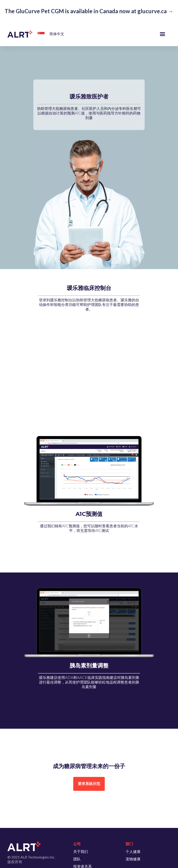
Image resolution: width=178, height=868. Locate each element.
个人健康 (133, 851)
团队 (77, 859)
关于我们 (81, 851)
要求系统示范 (89, 784)
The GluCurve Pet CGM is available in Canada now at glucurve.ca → (89, 11)
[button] (40, 35)
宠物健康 (133, 859)
